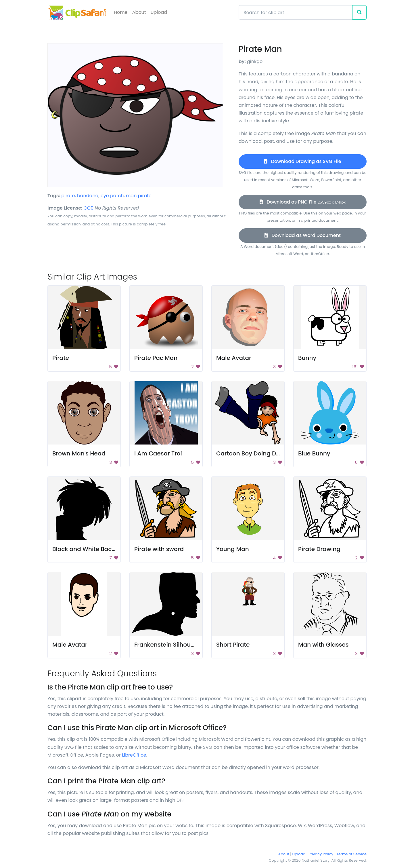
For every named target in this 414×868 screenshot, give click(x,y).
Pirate (61, 358)
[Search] (296, 12)
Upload (159, 12)
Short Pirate (233, 645)
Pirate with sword (159, 549)
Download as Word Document (303, 235)
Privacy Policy (321, 854)
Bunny (307, 358)
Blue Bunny (314, 453)
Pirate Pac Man (156, 358)
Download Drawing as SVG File (302, 161)
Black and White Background (94, 549)
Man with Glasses (323, 645)
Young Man (233, 549)
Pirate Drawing (319, 549)
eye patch (112, 196)
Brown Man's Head (79, 453)
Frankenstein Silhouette (168, 645)
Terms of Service (351, 854)
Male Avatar (234, 358)
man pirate (139, 196)
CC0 (89, 208)
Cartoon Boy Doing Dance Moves (263, 453)
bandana (88, 196)
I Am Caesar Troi (158, 453)
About (139, 12)
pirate (68, 196)
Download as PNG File (303, 202)
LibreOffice (134, 755)
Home (121, 12)
